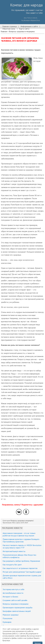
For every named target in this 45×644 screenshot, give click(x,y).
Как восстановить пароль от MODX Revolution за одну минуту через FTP (22, 546)
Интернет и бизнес (10, 597)
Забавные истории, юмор (13, 629)
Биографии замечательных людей (17, 611)
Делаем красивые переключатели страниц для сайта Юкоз (22, 577)
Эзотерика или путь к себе (13, 589)
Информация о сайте (29, 26)
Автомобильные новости (13, 593)
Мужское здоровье (11, 615)
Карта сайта (24, 29)
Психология (7, 618)
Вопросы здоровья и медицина (22, 31)
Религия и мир (8, 626)
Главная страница (10, 26)
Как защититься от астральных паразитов (20, 568)
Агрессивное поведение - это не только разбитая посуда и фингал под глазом (19, 534)
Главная (4, 31)
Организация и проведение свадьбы (18, 607)
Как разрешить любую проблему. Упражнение (21, 561)
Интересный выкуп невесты (14, 551)
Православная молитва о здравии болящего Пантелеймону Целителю (21, 540)
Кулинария (7, 622)
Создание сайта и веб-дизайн (15, 600)
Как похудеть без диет (12, 565)
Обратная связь (9, 29)
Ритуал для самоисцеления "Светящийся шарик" (22, 572)
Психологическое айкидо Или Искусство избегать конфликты (19, 556)
